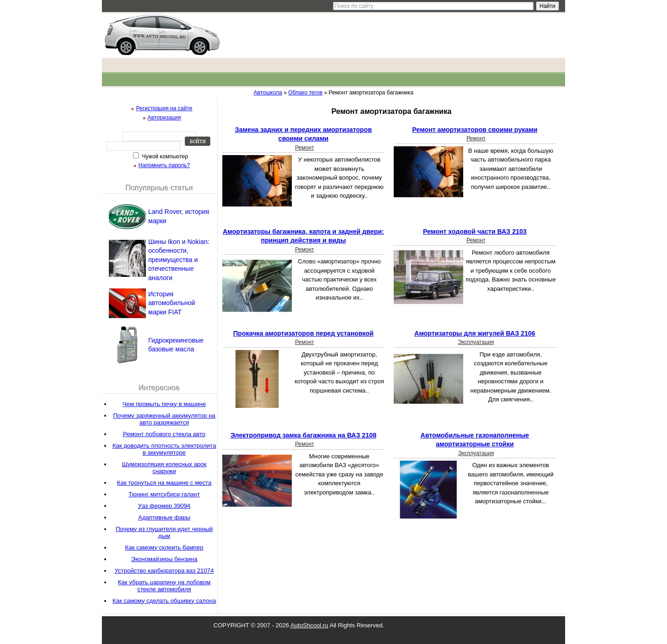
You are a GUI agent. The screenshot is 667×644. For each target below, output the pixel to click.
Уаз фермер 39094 (164, 506)
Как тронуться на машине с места (164, 483)
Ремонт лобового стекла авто (164, 434)
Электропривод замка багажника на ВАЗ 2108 (303, 435)
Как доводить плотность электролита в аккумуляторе (164, 449)
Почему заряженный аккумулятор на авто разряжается (164, 419)
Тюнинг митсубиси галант (164, 494)
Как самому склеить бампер (164, 547)
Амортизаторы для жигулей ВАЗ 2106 (475, 333)
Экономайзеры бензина (164, 559)
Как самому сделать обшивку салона (164, 601)
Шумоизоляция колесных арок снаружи (164, 468)
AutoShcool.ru (309, 625)
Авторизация (164, 118)
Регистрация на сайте (164, 108)
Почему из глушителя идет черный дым (164, 532)
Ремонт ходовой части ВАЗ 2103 (475, 231)
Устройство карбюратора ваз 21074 (164, 571)
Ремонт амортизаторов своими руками (475, 130)
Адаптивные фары (164, 517)
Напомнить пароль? (164, 165)
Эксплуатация (476, 342)
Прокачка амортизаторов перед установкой (304, 333)
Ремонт (305, 148)
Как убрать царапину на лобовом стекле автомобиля (164, 586)
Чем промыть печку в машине (164, 404)
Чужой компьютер (164, 156)
